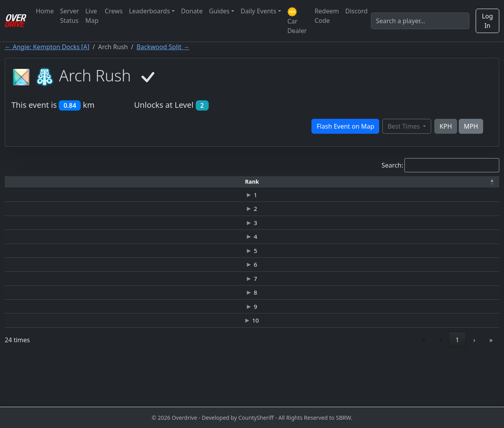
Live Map (92, 16)
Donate (192, 11)
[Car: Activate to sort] (219, 182)
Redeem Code (327, 16)
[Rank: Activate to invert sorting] (22, 182)
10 (23, 363)
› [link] (474, 387)
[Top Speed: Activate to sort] (317, 182)
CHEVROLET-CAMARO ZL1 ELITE (219, 247)
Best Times (404, 126)
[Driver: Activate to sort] (76, 182)
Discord (357, 11)
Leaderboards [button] (149, 11)
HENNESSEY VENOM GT (219, 196)
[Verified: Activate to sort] (476, 182)
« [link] (388, 387)
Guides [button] (219, 11)
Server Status (70, 16)
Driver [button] (77, 182)
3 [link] (457, 387)
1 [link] (422, 387)
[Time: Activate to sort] (130, 182)
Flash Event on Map (345, 126)
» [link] (491, 387)
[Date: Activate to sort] (421, 182)
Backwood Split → (163, 47)
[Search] (420, 21)
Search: (392, 165)
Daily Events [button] (258, 11)
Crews (114, 11)
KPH (446, 126)
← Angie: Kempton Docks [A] (47, 47)
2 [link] (440, 387)
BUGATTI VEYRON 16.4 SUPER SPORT (219, 264)
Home (45, 11)
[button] (22, 182)
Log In (487, 21)
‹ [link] (405, 387)
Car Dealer (297, 21)
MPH (471, 126)
